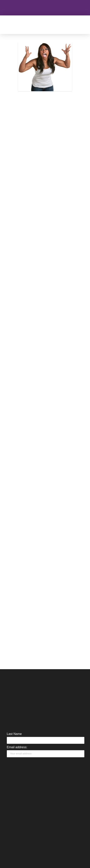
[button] (55, 25)
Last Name (14, 734)
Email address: (17, 747)
